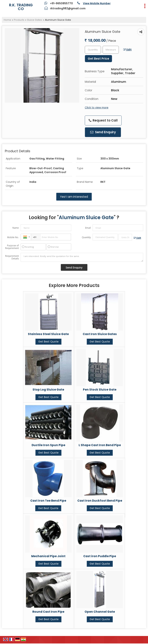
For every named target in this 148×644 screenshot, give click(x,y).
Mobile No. (13, 237)
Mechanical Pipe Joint (48, 556)
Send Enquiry (103, 132)
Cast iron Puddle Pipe (100, 556)
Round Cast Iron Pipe (48, 612)
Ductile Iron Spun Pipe (48, 445)
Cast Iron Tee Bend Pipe (48, 501)
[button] (97, 3)
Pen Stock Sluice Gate (100, 390)
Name (16, 228)
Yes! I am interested (74, 197)
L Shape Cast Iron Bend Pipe (100, 445)
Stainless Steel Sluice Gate (48, 334)
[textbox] (111, 50)
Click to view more (97, 108)
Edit (127, 50)
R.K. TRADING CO (21, 7)
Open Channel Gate (100, 612)
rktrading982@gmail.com (68, 8)
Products (19, 20)
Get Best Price (98, 59)
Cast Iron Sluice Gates (100, 334)
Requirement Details (12, 257)
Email (88, 228)
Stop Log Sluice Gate (48, 390)
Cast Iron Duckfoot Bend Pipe (100, 501)
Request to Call (103, 120)
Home (7, 20)
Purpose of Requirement (12, 247)
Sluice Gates (34, 20)
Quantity (86, 237)
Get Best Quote (48, 342)
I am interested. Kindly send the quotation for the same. (82, 257)
